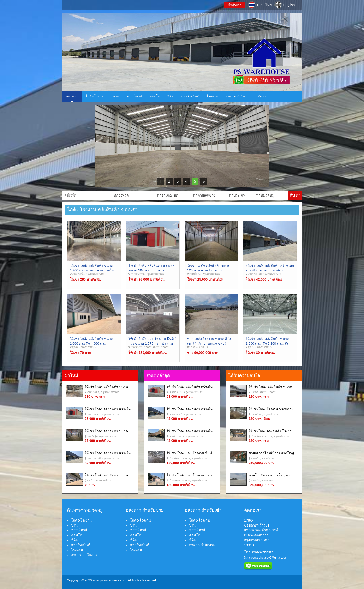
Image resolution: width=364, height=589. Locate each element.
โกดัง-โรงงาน (96, 96)
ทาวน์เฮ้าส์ (134, 96)
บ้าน (116, 96)
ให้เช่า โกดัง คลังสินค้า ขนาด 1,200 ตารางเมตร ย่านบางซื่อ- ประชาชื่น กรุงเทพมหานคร (92, 270)
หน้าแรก (72, 96)
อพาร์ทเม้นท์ (190, 96)
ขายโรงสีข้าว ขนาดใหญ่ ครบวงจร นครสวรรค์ (283, 475)
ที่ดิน (171, 96)
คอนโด (155, 96)
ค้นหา (295, 195)
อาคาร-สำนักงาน (238, 96)
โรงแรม (212, 96)
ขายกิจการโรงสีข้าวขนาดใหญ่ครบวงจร (278, 453)
